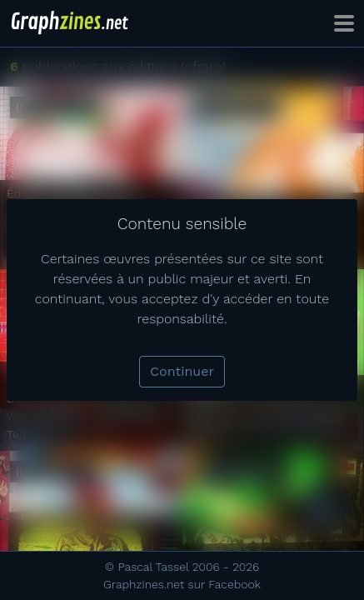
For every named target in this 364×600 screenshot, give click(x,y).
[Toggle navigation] (344, 23)
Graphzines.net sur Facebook (182, 584)
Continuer (182, 371)
